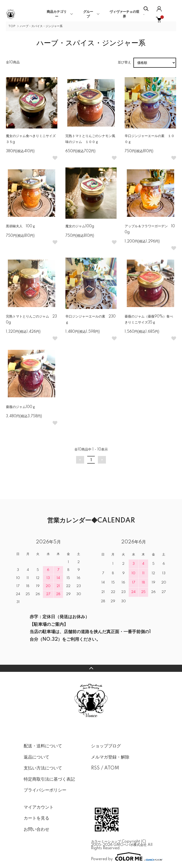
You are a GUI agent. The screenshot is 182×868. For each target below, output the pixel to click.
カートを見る (36, 818)
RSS (95, 768)
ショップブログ (106, 746)
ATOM (112, 768)
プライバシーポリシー (45, 790)
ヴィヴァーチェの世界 (124, 14)
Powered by (125, 857)
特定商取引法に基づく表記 (49, 779)
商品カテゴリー (57, 14)
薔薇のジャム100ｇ (21, 407)
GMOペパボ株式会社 (130, 845)
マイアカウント (39, 807)
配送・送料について (43, 746)
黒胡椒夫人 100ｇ (21, 226)
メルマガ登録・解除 (110, 757)
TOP (12, 26)
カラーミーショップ (106, 842)
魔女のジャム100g (80, 226)
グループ (88, 14)
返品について (36, 757)
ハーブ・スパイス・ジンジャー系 (41, 26)
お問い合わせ (36, 830)
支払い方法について (43, 768)
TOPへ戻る (91, 668)
